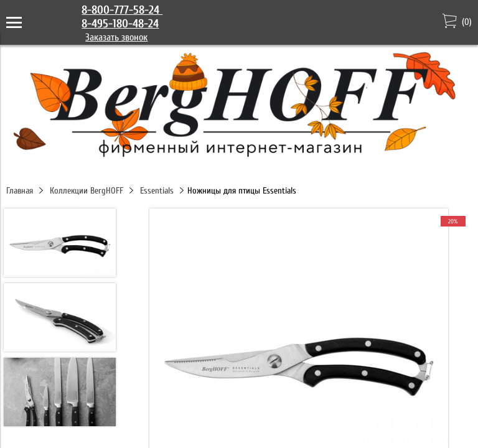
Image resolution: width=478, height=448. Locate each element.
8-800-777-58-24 (122, 10)
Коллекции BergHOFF (87, 191)
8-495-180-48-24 (120, 24)
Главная (20, 191)
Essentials (157, 191)
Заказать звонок (116, 37)
